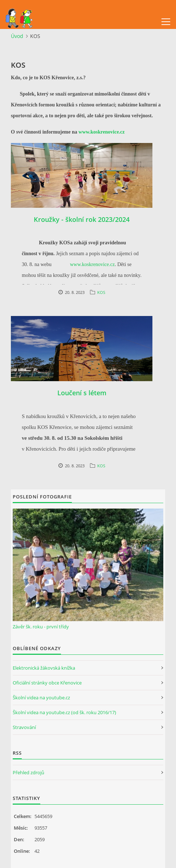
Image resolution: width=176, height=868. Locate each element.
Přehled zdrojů (28, 772)
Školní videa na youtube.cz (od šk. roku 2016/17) (64, 712)
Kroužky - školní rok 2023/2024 (82, 219)
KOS (101, 292)
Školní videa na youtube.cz (41, 698)
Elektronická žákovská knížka (44, 668)
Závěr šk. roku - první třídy (41, 627)
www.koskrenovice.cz (101, 132)
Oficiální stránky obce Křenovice (47, 683)
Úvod (17, 36)
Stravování (24, 727)
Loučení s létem (82, 393)
